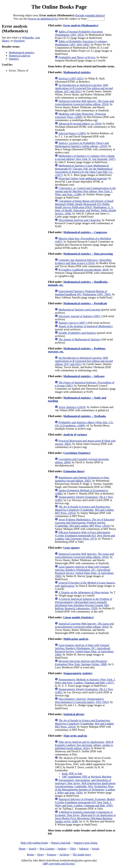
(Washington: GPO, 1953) (79, 33)
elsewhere (19, 41)
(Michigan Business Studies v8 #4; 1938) (85, 817)
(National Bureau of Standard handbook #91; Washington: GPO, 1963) (83, 293)
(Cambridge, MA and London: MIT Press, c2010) (85, 523)
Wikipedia (28, 38)
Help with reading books (34, 843)
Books (30, 855)
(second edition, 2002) (82, 479)
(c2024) (72, 407)
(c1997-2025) (71, 79)
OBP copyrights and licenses (59, 864)
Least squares (71, 548)
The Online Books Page (59, 7)
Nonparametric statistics (78, 673)
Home (22, 849)
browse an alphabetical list (43, 19)
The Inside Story (82, 855)
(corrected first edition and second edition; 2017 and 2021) (84, 88)
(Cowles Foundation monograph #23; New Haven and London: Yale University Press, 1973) (85, 535)
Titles (73, 849)
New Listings (47, 849)
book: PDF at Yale (72, 774)
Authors (62, 849)
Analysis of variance (75, 435)
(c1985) (72, 133)
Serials (96, 849)
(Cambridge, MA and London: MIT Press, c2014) (84, 510)
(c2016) (83, 262)
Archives (64, 855)
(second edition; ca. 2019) (80, 124)
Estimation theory (74, 471)
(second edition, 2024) (84, 270)
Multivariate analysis (76, 639)
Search (33, 849)
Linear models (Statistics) (78, 617)
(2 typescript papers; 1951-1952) (82, 700)
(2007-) (80, 316)
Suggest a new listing (86, 843)
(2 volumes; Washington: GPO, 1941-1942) (81, 43)
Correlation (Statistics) (77, 453)
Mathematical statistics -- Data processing (88, 254)
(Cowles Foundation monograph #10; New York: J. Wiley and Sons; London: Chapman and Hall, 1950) (85, 802)
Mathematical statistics (22, 52)
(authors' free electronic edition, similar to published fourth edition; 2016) (84, 745)
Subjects (84, 849)
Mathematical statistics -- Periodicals (85, 303)
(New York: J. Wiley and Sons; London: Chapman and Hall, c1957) (85, 681)
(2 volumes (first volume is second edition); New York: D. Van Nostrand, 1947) (85, 157)
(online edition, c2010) (82, 145)
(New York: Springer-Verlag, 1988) (81, 663)
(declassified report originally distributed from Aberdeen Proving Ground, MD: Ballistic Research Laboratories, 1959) (83, 604)
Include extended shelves (90, 15)
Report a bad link (61, 843)
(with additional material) (83, 178)
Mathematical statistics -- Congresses (85, 232)
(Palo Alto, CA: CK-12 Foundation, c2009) (84, 424)
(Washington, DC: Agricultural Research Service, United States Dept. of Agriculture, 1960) (85, 571)
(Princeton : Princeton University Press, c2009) (80, 115)
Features (52, 855)
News (40, 855)
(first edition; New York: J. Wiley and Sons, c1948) (85, 191)
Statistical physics (74, 714)
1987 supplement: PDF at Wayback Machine (87, 777)
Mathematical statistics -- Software (84, 376)
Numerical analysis (20, 56)
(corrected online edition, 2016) (84, 103)
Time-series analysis (75, 736)
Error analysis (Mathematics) (81, 25)
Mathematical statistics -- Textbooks (85, 416)
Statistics (14, 59)
